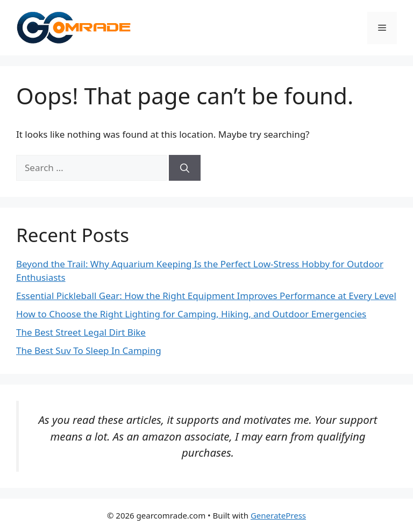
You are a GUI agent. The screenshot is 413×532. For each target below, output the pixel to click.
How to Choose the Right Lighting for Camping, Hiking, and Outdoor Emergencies (191, 314)
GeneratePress (278, 515)
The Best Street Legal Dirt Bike (81, 332)
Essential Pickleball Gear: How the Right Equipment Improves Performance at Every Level (206, 296)
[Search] (185, 168)
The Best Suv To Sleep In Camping (89, 350)
